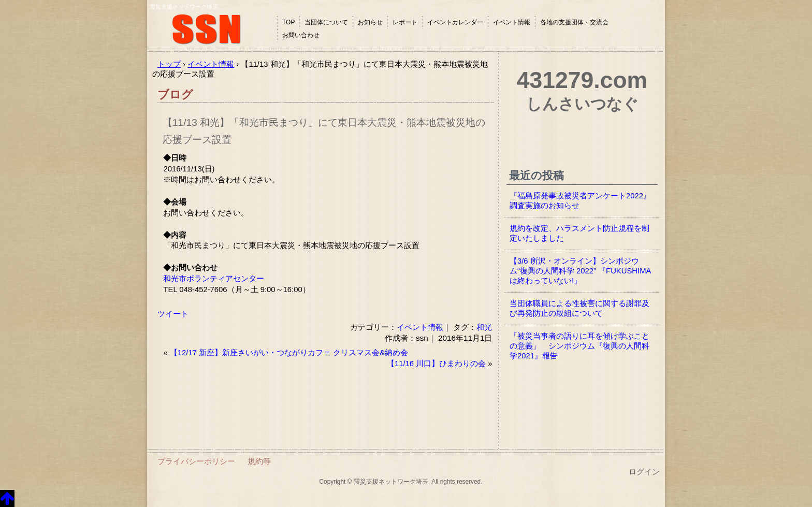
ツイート (173, 314)
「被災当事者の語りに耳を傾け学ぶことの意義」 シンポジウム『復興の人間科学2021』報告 (579, 346)
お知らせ (370, 22)
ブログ (175, 95)
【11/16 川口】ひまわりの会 (436, 364)
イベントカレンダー (455, 22)
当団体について (326, 22)
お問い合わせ (301, 35)
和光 (484, 327)
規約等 (259, 461)
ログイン (644, 472)
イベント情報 (512, 22)
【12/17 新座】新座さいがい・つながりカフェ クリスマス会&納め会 (289, 353)
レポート (405, 22)
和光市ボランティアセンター (214, 279)
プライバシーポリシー (196, 461)
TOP (288, 22)
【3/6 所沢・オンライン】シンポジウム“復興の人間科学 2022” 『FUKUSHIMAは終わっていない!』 (580, 271)
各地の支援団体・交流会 (574, 22)
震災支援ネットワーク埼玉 (212, 30)
